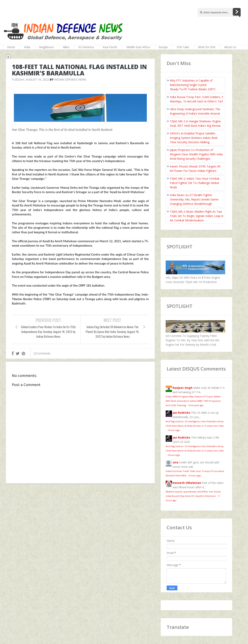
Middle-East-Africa (138, 47)
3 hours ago (174, 430)
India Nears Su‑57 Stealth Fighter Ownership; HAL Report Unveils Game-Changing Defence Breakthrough (195, 199)
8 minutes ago (196, 405)
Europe (163, 47)
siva (175, 462)
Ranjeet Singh (183, 388)
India (27, 47)
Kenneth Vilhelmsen (187, 483)
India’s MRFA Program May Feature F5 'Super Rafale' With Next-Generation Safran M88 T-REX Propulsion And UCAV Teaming (193, 401)
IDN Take (183, 47)
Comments (42, 353)
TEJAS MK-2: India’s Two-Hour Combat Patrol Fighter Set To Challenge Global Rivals (195, 183)
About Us (230, 47)
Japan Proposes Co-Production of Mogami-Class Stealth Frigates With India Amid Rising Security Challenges (196, 154)
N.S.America (86, 47)
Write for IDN (207, 47)
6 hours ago (195, 475)
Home (11, 47)
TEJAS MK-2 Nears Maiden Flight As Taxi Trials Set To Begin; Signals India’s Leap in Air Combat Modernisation (197, 216)
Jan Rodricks (181, 413)
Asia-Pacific (110, 47)
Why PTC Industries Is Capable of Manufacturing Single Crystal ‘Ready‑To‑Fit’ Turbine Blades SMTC (193, 85)
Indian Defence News (70, 79)
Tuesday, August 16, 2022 (30, 79)
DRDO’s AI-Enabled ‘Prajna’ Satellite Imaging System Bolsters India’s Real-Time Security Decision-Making (194, 138)
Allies (66, 47)
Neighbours (47, 47)
